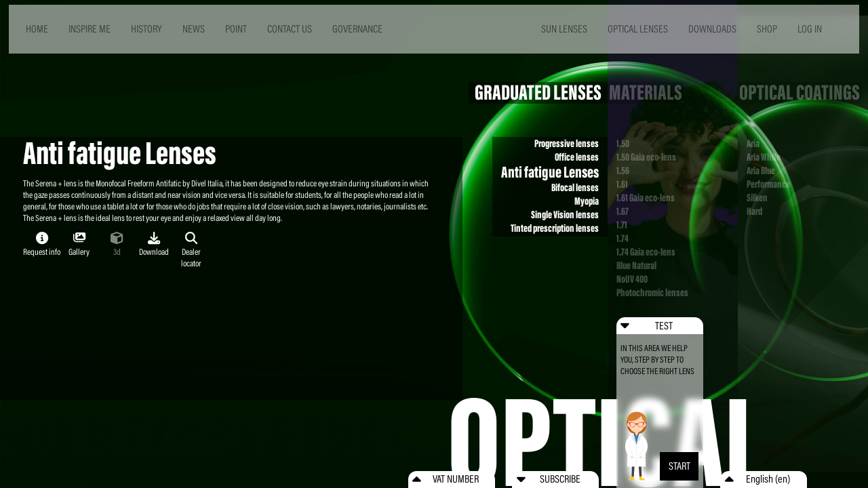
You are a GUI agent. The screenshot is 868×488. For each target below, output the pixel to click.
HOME (37, 29)
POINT (236, 29)
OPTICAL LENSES (638, 29)
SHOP (767, 29)
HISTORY (146, 29)
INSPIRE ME (90, 29)
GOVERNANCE (357, 29)
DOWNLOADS (712, 29)
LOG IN (810, 29)
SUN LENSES (564, 29)
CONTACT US (290, 29)
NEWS (194, 29)
